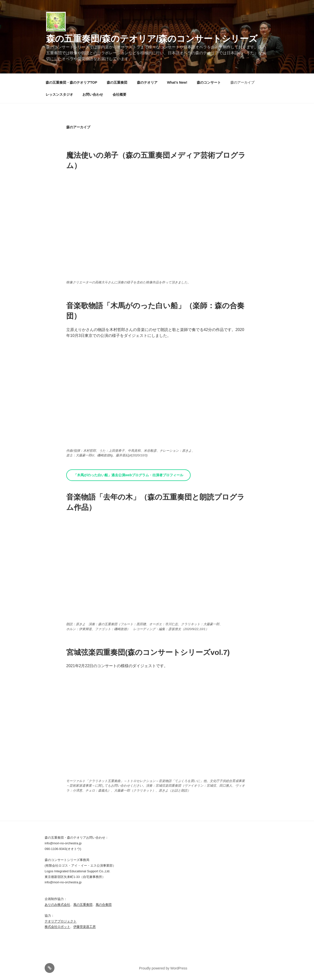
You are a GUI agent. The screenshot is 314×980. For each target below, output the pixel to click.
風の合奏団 (104, 905)
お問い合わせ (93, 94)
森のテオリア (147, 82)
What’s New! (177, 82)
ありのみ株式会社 (57, 905)
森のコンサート (209, 82)
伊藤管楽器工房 (85, 927)
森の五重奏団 (117, 82)
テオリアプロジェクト (61, 921)
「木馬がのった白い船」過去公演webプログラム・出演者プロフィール (128, 475)
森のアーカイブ (242, 82)
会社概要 (119, 94)
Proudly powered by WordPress (163, 968)
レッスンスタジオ (59, 94)
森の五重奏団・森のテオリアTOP (72, 82)
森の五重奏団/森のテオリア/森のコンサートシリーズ (152, 39)
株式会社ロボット (57, 927)
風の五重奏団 (83, 905)
